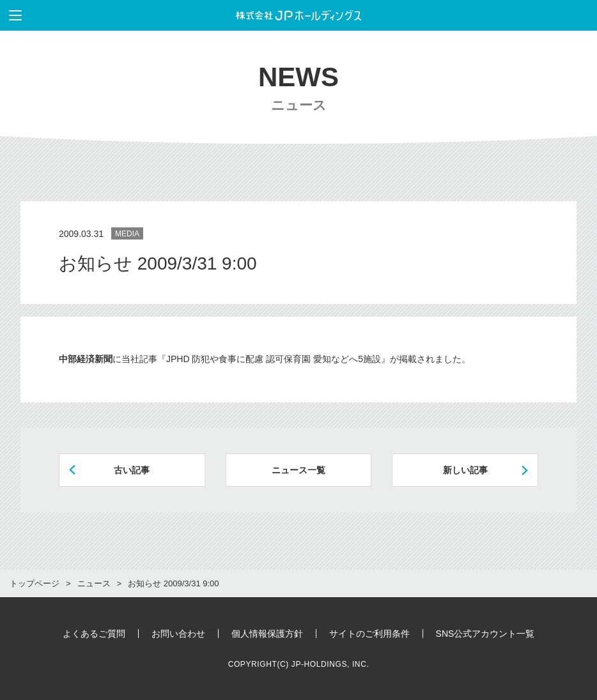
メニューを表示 (11, 15)
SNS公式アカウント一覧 (485, 634)
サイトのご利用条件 (369, 634)
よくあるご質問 (94, 634)
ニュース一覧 (298, 470)
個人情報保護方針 (267, 634)
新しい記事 (465, 470)
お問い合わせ (178, 634)
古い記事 (132, 470)
